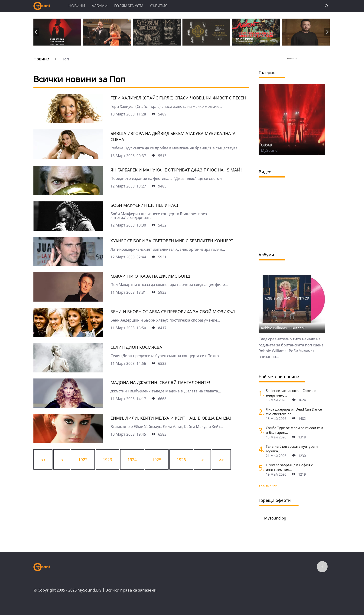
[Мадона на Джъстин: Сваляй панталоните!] (68, 406)
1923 (107, 460)
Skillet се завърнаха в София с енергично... (291, 393)
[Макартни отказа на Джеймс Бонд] (68, 300)
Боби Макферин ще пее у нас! (144, 205)
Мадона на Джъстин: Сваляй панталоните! (160, 382)
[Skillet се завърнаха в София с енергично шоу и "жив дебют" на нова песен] (260, 393)
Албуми (100, 6)
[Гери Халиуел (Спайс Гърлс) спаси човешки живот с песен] (68, 122)
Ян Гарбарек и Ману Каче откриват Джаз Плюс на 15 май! (176, 170)
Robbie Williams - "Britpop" (283, 328)
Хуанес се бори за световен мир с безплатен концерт (172, 241)
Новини (77, 6)
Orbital (266, 145)
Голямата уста (129, 6)
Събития (159, 6)
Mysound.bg (275, 518)
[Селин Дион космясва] (68, 371)
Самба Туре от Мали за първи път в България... (294, 430)
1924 (132, 460)
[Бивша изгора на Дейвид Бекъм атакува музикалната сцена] (68, 157)
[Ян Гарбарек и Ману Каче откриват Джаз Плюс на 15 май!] (68, 194)
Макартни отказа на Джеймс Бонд (150, 276)
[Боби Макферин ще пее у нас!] (68, 229)
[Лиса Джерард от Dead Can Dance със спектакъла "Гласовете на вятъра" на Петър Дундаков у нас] (260, 412)
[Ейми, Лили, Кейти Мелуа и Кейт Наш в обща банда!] (68, 442)
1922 (83, 460)
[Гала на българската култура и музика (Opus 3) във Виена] (260, 449)
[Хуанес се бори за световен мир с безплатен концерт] (68, 264)
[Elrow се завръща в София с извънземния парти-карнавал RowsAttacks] (260, 468)
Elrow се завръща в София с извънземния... (289, 467)
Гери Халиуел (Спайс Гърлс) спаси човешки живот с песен (178, 98)
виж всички (268, 485)
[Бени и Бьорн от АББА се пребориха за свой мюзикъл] (68, 335)
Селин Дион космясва (136, 347)
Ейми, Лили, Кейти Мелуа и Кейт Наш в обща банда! (171, 418)
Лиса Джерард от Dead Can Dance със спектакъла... (294, 411)
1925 (157, 460)
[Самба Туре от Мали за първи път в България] (260, 430)
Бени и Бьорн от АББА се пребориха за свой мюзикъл (173, 312)
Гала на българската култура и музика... (292, 449)
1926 (181, 460)
